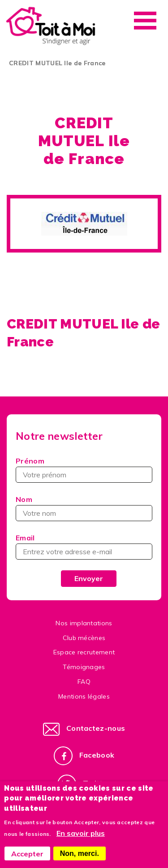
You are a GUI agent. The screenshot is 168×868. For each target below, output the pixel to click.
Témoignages (84, 667)
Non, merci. (80, 853)
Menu (145, 21)
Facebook (97, 755)
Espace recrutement (84, 652)
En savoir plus (81, 833)
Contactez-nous (96, 728)
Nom (24, 499)
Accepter (27, 854)
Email (25, 538)
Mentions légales (84, 696)
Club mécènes (84, 638)
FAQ (84, 682)
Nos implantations (84, 623)
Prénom (30, 461)
